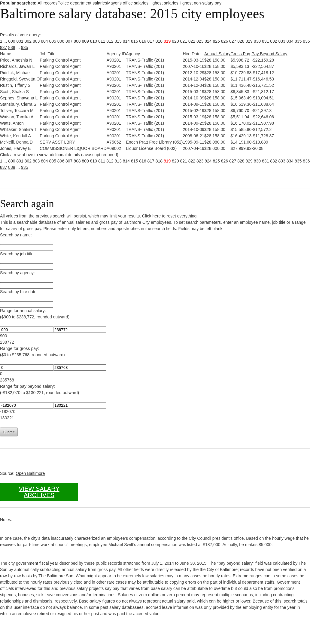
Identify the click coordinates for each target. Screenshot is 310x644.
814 (126, 41)
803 (36, 41)
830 (257, 41)
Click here (151, 216)
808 (77, 41)
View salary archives (39, 492)
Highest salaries (163, 3)
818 (159, 41)
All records (47, 3)
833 (282, 41)
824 (208, 41)
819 (167, 41)
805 (53, 41)
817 (151, 41)
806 (61, 41)
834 (290, 41)
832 (274, 41)
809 (85, 41)
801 (20, 41)
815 (134, 41)
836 (306, 41)
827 (233, 41)
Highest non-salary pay (200, 3)
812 (110, 41)
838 (12, 47)
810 (94, 41)
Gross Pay (240, 54)
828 (241, 41)
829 (249, 41)
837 (3, 47)
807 (69, 41)
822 (192, 41)
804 (44, 41)
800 (12, 41)
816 (143, 41)
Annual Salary (217, 54)
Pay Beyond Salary (269, 54)
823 (200, 41)
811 (102, 41)
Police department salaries (82, 3)
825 (216, 41)
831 (265, 41)
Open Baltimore (30, 473)
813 (118, 41)
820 (175, 41)
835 (298, 41)
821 (184, 41)
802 (28, 41)
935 (24, 47)
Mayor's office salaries (128, 3)
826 (225, 41)
